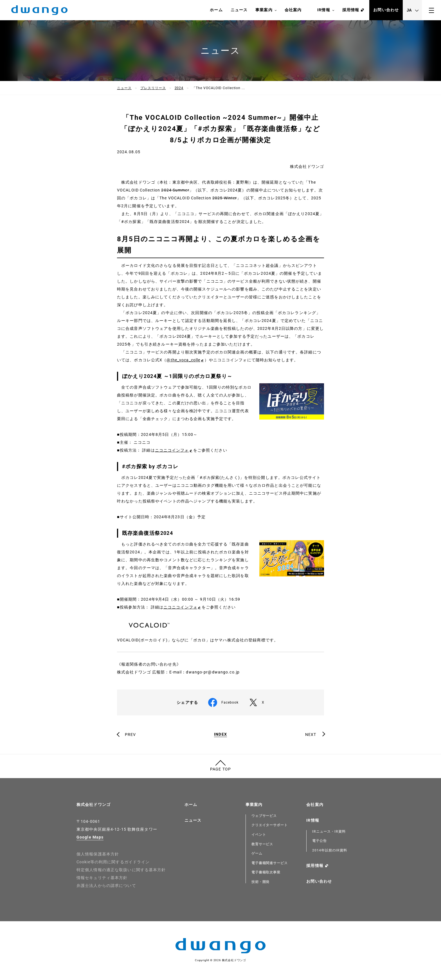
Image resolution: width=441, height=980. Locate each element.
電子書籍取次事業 (266, 872)
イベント (259, 835)
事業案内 (266, 10)
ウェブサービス (264, 816)
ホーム (216, 10)
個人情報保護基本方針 (98, 854)
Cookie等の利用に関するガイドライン (113, 862)
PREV (130, 735)
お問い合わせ (386, 10)
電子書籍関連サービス (270, 863)
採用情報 (351, 10)
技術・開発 (261, 882)
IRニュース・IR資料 (329, 832)
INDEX (220, 734)
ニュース (239, 10)
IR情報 (326, 10)
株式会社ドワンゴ (94, 805)
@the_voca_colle (183, 360)
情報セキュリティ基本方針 (102, 878)
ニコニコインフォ (172, 450)
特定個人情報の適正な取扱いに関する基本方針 (121, 870)
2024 (179, 88)
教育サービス (262, 844)
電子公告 (319, 841)
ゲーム (257, 853)
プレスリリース (153, 88)
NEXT (311, 735)
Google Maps (90, 837)
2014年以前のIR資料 (330, 850)
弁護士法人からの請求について (106, 886)
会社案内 (293, 10)
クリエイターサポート (270, 825)
